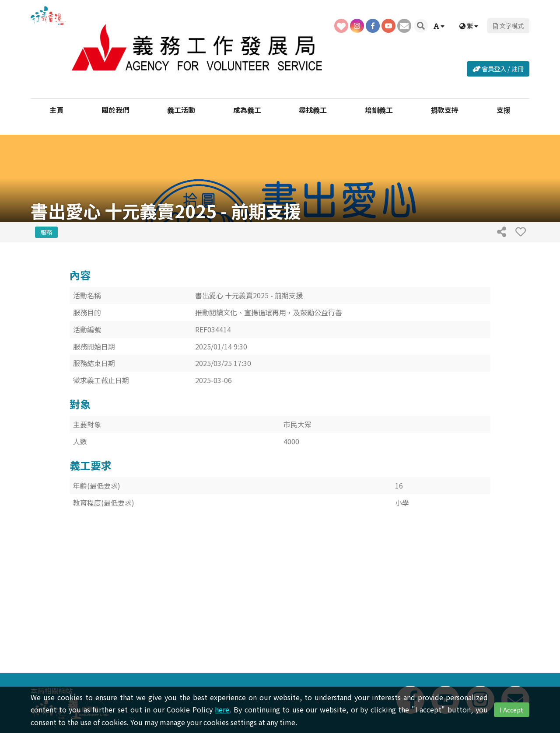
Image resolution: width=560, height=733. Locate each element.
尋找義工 (313, 109)
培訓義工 (379, 109)
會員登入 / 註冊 (498, 68)
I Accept (512, 710)
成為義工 (247, 109)
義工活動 (181, 109)
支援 (504, 109)
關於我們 (115, 109)
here (222, 709)
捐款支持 (444, 109)
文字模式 (508, 26)
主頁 (56, 109)
